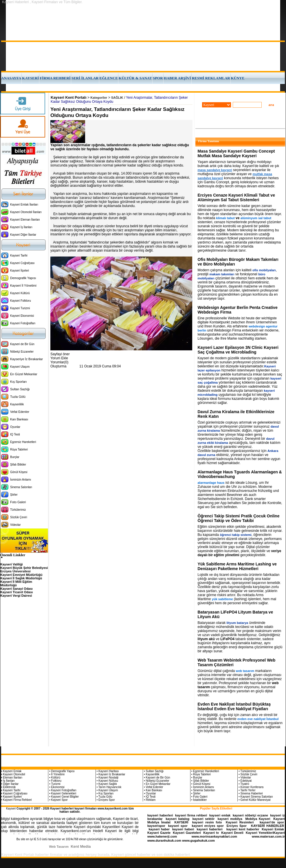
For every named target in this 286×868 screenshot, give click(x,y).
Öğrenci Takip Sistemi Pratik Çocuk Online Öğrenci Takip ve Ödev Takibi (239, 518)
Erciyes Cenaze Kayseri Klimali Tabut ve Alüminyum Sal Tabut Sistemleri (236, 197)
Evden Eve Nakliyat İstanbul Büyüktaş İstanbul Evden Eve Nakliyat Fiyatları (234, 706)
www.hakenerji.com (162, 836)
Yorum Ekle (59, 358)
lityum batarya (238, 623)
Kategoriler (99, 98)
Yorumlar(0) (59, 362)
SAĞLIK (117, 98)
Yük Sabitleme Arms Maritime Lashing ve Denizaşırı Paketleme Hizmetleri (237, 566)
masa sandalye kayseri (215, 170)
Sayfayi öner (60, 354)
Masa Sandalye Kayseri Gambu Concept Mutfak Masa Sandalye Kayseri (236, 153)
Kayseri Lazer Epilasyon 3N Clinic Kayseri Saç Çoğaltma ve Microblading (238, 350)
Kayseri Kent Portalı (69, 97)
